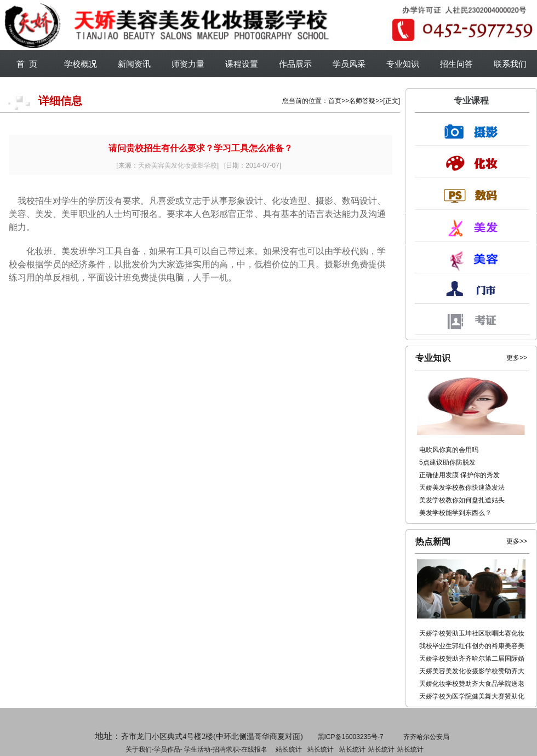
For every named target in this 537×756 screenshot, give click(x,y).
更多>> (517, 358)
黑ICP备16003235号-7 (351, 737)
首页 (335, 101)
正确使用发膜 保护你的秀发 (459, 475)
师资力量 (188, 64)
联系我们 (510, 64)
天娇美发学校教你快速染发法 (462, 488)
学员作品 (167, 749)
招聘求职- (319, 749)
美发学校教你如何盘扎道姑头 (462, 500)
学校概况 (81, 64)
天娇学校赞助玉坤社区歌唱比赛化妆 (472, 633)
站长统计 (289, 749)
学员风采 (349, 64)
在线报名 (254, 749)
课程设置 (242, 64)
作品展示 (295, 64)
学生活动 (197, 749)
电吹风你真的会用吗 (449, 450)
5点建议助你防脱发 (447, 462)
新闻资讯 (134, 64)
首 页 (27, 64)
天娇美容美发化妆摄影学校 (178, 165)
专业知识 (403, 64)
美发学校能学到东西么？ (455, 513)
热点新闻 (433, 542)
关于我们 (139, 749)
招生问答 (456, 64)
